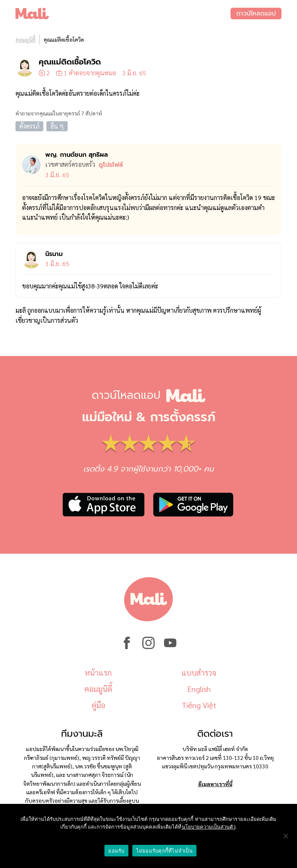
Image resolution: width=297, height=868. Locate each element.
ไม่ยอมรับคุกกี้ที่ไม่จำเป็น (164, 851)
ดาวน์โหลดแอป (256, 14)
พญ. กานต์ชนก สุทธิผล (77, 155)
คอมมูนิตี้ (26, 39)
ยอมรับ (116, 851)
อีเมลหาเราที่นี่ (215, 784)
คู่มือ (98, 705)
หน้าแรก (98, 673)
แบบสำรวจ (199, 673)
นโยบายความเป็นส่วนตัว (209, 827)
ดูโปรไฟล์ (111, 165)
